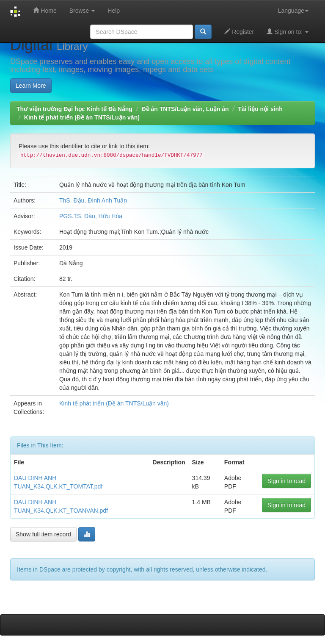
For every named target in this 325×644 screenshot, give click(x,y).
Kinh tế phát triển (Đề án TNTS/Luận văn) (82, 117)
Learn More (31, 86)
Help (114, 11)
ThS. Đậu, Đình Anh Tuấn (93, 200)
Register (239, 32)
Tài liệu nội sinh (260, 109)
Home (45, 10)
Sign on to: (288, 32)
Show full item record (43, 534)
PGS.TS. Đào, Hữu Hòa (91, 216)
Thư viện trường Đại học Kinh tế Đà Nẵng (74, 109)
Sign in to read (286, 481)
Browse (82, 11)
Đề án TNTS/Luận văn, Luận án (185, 109)
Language (293, 11)
